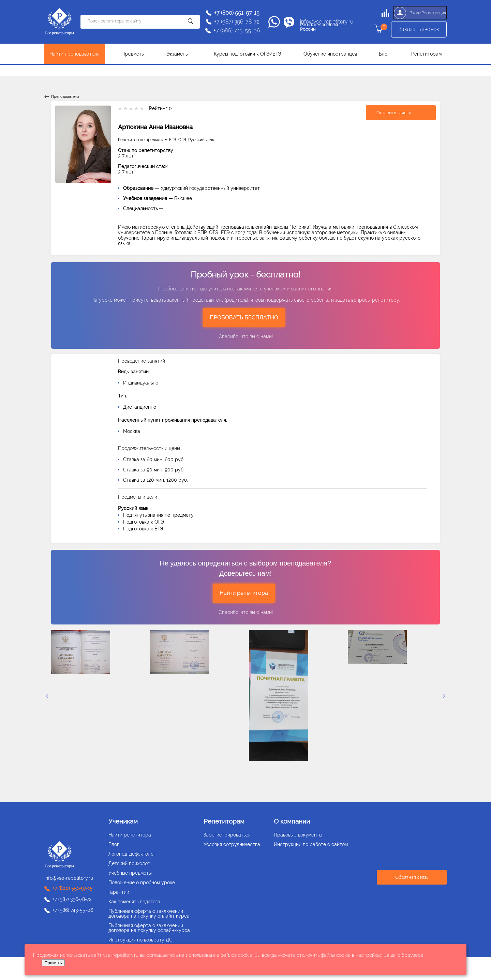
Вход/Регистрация (419, 13)
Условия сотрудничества (232, 844)
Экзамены (177, 54)
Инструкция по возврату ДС (140, 940)
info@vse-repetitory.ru (327, 22)
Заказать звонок (419, 31)
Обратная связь (412, 877)
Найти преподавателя (75, 54)
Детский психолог (129, 863)
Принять (53, 963)
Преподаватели (65, 97)
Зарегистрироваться (227, 835)
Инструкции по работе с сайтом (311, 844)
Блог (384, 54)
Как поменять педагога (134, 902)
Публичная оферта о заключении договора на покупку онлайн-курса (149, 914)
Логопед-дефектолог (132, 854)
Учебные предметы (130, 873)
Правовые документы (298, 835)
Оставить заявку (394, 113)
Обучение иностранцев (330, 54)
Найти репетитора (244, 593)
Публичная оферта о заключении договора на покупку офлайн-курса (149, 928)
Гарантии (119, 892)
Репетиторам (426, 54)
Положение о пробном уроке (142, 883)
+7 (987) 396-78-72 (237, 22)
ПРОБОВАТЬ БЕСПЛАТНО (244, 318)
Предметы (133, 54)
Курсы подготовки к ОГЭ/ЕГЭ (248, 54)
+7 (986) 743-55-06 (237, 31)
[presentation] (444, 696)
